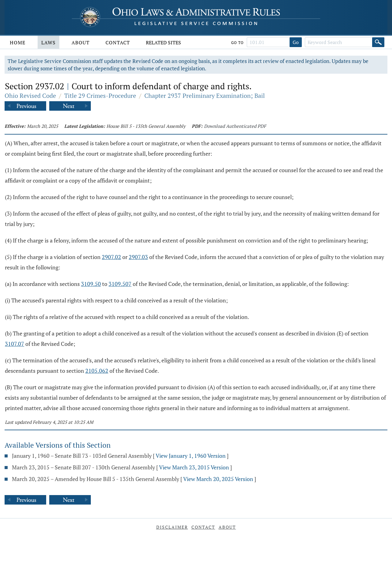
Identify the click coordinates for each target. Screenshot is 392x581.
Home (18, 43)
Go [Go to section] (296, 42)
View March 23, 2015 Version (194, 467)
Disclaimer (172, 527)
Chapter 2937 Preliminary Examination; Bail (205, 96)
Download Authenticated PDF (235, 126)
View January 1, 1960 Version (191, 456)
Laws (48, 43)
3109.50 (91, 284)
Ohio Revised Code (30, 96)
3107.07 (15, 344)
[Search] (378, 42)
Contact (118, 43)
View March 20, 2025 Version (218, 479)
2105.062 (97, 371)
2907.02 (111, 257)
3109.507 (120, 284)
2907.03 (138, 257)
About (81, 43)
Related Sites (163, 43)
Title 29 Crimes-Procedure (100, 96)
